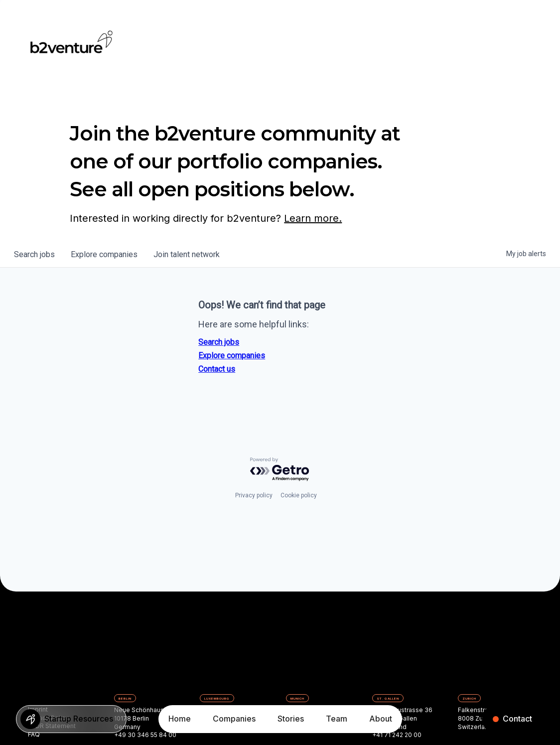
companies (104, 254)
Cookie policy (299, 495)
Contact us (217, 369)
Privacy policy (254, 495)
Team (337, 719)
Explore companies (232, 356)
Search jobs (219, 342)
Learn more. (313, 218)
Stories (291, 719)
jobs (34, 254)
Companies (234, 719)
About (381, 719)
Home (180, 719)
